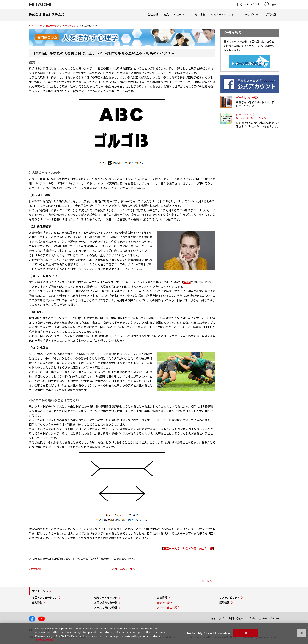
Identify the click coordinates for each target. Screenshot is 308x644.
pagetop (303, 551)
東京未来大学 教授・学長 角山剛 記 (188, 549)
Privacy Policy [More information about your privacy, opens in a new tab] (45, 640)
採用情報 (271, 15)
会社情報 (153, 15)
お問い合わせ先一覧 (106, 603)
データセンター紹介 (248, 98)
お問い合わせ (236, 619)
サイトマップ (216, 619)
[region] (154, 633)
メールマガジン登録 (106, 608)
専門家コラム (69, 26)
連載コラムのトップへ (122, 569)
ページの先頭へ (203, 581)
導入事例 (200, 15)
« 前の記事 (35, 569)
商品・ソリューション (176, 15)
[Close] (302, 633)
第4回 (187, 282)
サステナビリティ (250, 15)
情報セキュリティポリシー (264, 619)
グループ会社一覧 (167, 607)
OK (246, 633)
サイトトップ (35, 26)
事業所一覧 (163, 603)
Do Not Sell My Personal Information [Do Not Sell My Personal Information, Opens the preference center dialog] (206, 633)
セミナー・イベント (223, 15)
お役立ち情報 (52, 26)
